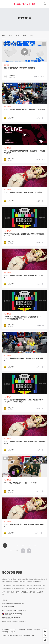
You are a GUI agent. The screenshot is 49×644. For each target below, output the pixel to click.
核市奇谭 (7, 65)
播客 (17, 592)
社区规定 (5, 632)
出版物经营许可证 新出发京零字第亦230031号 (14, 621)
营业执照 (4, 600)
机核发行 (40, 592)
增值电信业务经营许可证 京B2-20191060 (13, 603)
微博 (8, 592)
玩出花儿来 (7, 106)
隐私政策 (37, 630)
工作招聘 (12, 632)
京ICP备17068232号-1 (8, 607)
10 (17, 551)
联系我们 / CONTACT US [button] (10, 630)
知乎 (3, 592)
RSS (3, 594)
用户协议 (29, 630)
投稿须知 (22, 630)
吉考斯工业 (24, 592)
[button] (24, 52)
